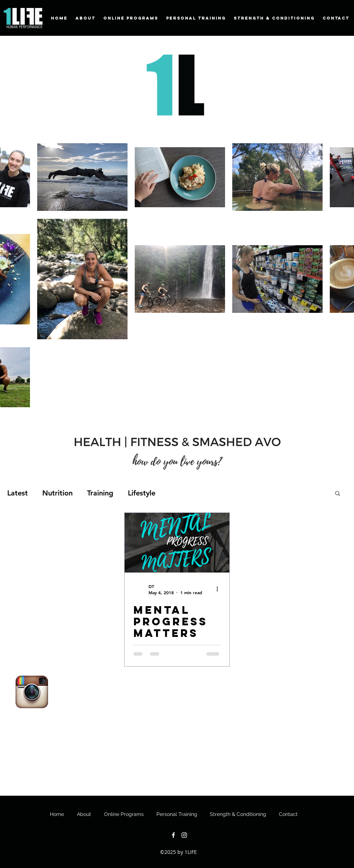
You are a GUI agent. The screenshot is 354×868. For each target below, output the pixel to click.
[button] (338, 494)
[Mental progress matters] (177, 543)
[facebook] (173, 835)
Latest (18, 493)
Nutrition (57, 493)
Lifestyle (142, 493)
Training (100, 493)
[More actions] (220, 589)
